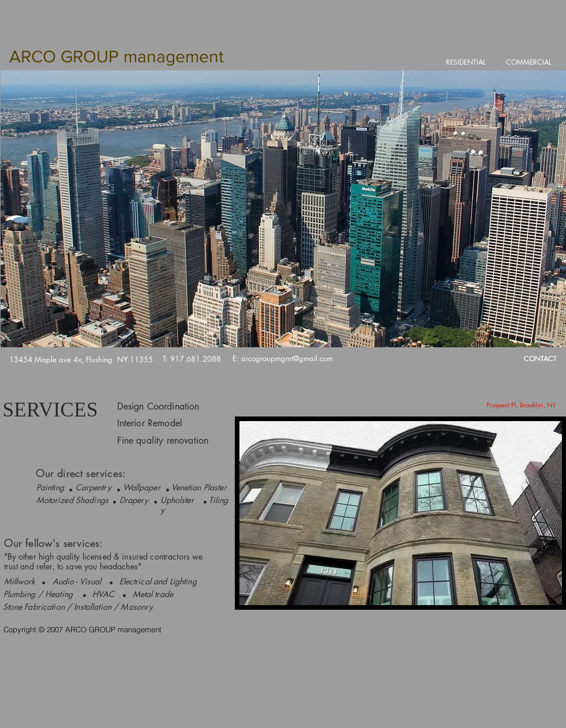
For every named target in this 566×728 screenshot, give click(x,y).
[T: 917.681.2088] (192, 359)
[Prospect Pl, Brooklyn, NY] (521, 405)
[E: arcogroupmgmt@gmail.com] (283, 359)
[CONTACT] (541, 359)
